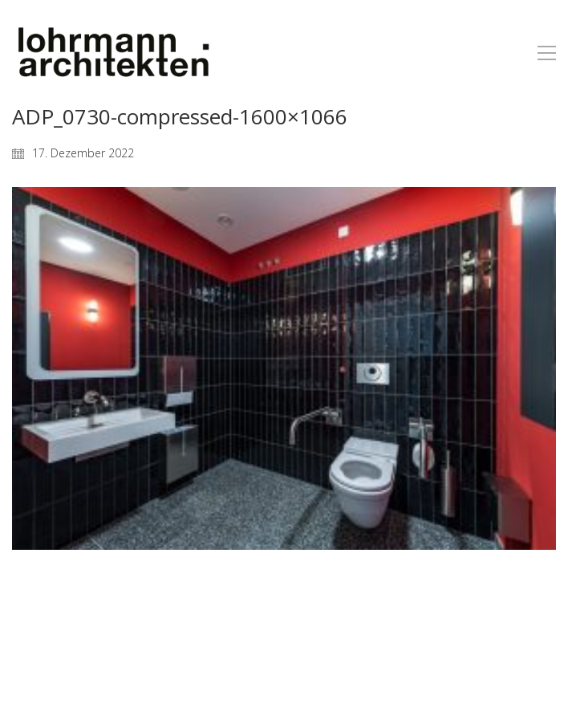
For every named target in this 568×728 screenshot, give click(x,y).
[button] (547, 53)
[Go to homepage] (112, 53)
